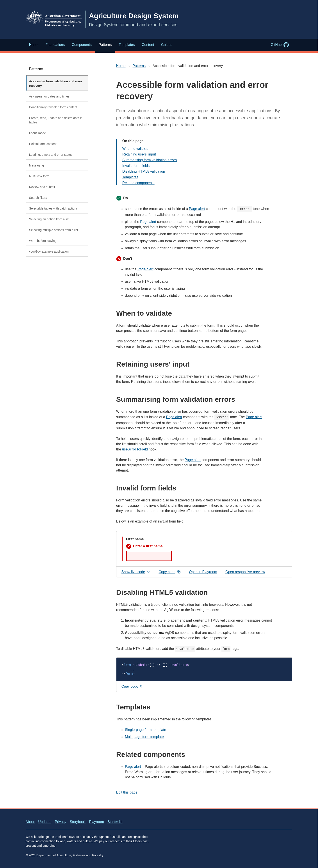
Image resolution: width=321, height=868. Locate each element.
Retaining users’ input (139, 154)
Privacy (61, 822)
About (30, 822)
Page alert (197, 209)
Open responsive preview (245, 572)
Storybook (78, 822)
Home (121, 66)
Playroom (96, 822)
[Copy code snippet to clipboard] (133, 687)
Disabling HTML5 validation (144, 171)
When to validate (135, 149)
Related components (138, 183)
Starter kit (115, 822)
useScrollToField (135, 449)
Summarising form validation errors (150, 160)
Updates (45, 822)
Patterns (36, 69)
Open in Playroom (205, 573)
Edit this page (127, 792)
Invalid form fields (136, 166)
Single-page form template (146, 730)
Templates (130, 177)
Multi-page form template (144, 737)
